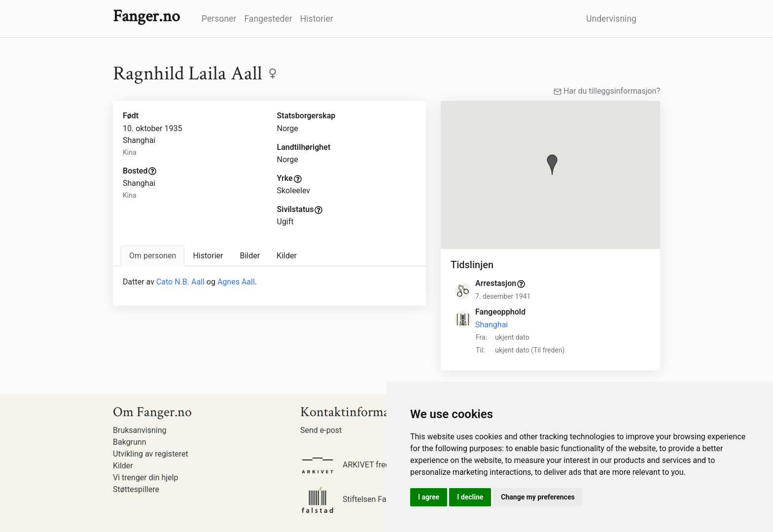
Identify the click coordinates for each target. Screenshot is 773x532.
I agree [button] (429, 497)
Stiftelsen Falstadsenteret (366, 499)
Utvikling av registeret (151, 454)
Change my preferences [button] (538, 497)
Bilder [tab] (250, 256)
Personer (219, 19)
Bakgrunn (130, 442)
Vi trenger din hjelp (145, 478)
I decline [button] (470, 497)
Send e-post (321, 430)
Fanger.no (146, 16)
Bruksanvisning (140, 430)
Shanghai (492, 325)
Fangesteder (268, 19)
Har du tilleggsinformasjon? (607, 91)
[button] (552, 165)
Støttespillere (136, 489)
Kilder (123, 466)
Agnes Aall (236, 282)
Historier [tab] (208, 256)
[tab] (153, 256)
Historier (317, 19)
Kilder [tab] (287, 256)
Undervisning (611, 19)
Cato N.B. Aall (180, 282)
